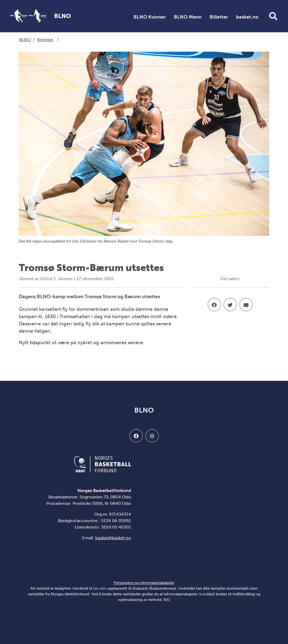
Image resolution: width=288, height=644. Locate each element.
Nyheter (45, 40)
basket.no (247, 17)
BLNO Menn (188, 17)
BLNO (25, 40)
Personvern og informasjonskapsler (144, 583)
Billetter (219, 17)
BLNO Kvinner (150, 17)
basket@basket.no (113, 538)
